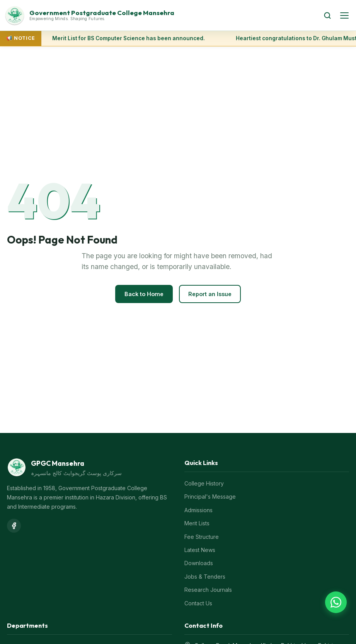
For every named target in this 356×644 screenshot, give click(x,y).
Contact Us (198, 603)
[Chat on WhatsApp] (336, 602)
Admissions (198, 510)
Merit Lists (197, 523)
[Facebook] (14, 526)
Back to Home (144, 294)
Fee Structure (202, 537)
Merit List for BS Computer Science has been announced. (129, 38)
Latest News (200, 550)
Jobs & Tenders (205, 577)
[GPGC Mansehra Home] (160, 15)
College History (204, 483)
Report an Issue (210, 294)
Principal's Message (210, 497)
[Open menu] (344, 15)
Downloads (199, 563)
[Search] (327, 15)
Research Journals (208, 590)
